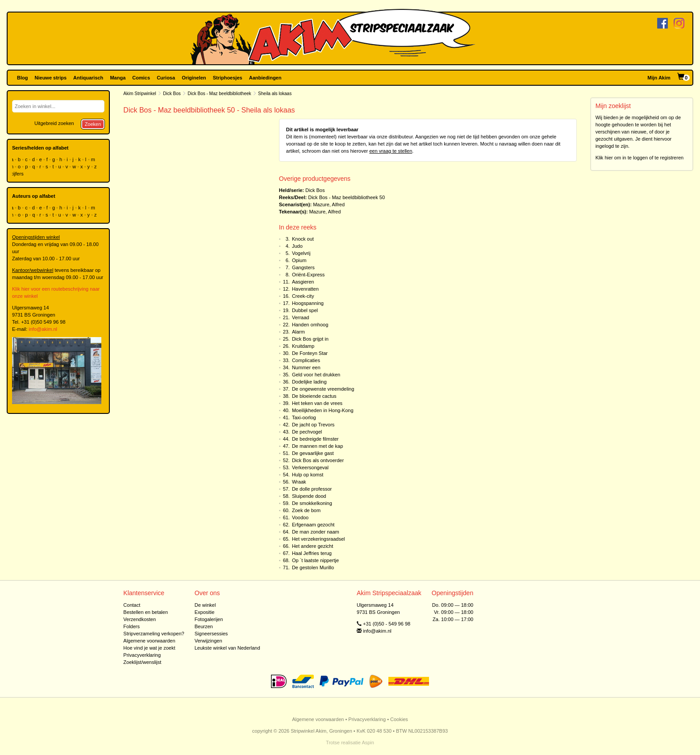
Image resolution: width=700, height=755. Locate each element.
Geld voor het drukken (316, 375)
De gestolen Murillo (313, 567)
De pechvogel (307, 432)
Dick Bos (172, 94)
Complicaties (306, 360)
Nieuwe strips (51, 78)
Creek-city (303, 296)
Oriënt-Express (308, 275)
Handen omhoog (310, 325)
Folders (131, 626)
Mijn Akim (659, 78)
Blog (22, 78)
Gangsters (303, 267)
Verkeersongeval (310, 467)
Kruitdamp (303, 346)
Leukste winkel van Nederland (227, 648)
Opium (299, 260)
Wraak (299, 482)
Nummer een (306, 367)
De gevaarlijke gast (313, 453)
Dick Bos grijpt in (310, 339)
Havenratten (305, 289)
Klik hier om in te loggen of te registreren (640, 158)
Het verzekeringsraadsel (319, 539)
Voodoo (300, 517)
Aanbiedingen (265, 78)
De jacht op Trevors (313, 425)
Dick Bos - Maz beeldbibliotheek (219, 94)
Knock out (303, 239)
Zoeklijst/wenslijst (142, 662)
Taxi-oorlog (304, 417)
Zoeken (93, 124)
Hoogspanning (308, 303)
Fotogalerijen (209, 619)
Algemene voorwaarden (149, 641)
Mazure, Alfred (329, 204)
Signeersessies (211, 634)
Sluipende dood (309, 496)
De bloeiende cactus (314, 396)
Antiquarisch (88, 78)
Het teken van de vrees (317, 403)
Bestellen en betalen (146, 612)
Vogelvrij (301, 253)
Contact (132, 605)
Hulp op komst (308, 475)
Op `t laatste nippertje (315, 560)
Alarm (298, 332)
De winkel (205, 605)
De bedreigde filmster (315, 439)
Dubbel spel (305, 310)
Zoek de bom (306, 510)
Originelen (194, 78)
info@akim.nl (43, 329)
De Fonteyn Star (310, 353)
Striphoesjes (228, 78)
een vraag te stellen (391, 151)
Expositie (205, 612)
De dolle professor (312, 489)
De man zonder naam (316, 532)
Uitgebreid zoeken (54, 123)
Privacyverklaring (142, 655)
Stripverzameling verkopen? (154, 634)
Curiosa (166, 78)
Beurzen (204, 626)
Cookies (399, 719)
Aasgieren (303, 282)
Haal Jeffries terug (312, 553)
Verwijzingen (208, 641)
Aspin (368, 742)
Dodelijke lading (309, 382)
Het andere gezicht (312, 546)
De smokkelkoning (312, 503)
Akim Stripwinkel (140, 94)
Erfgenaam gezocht (313, 525)
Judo (297, 246)
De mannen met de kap (317, 446)
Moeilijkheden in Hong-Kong (323, 410)
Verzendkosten (140, 619)
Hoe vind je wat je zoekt (149, 648)
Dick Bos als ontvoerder (318, 460)
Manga (118, 78)
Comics (141, 78)
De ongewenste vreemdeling (323, 389)
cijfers (18, 174)
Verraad (301, 317)
